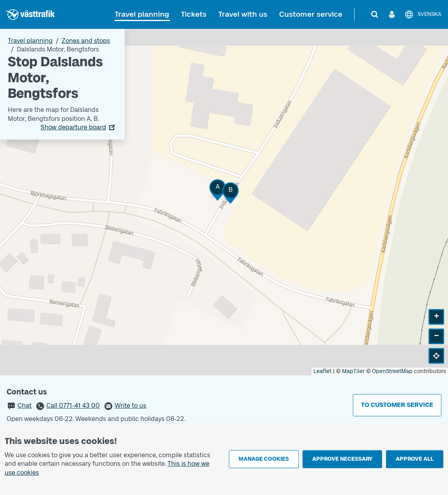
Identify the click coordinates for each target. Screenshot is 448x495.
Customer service (311, 14)
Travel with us (243, 14)
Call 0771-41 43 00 (73, 406)
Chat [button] (25, 406)
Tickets (194, 14)
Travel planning (142, 14)
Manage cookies (264, 459)
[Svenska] (423, 14)
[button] (218, 190)
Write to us (130, 406)
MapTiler (353, 371)
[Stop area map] (224, 202)
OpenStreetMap (392, 371)
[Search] (375, 14)
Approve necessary (342, 459)
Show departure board (73, 127)
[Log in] (392, 14)
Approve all (415, 459)
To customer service (397, 405)
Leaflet (322, 371)
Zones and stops (86, 41)
